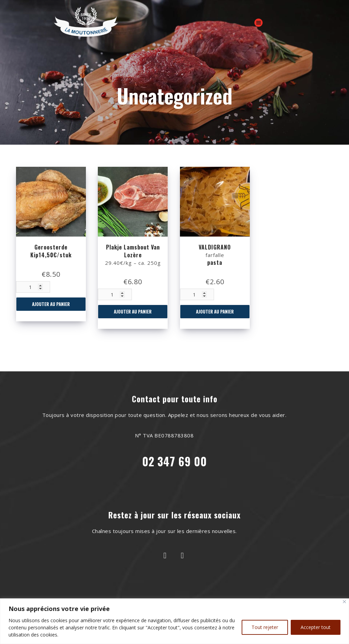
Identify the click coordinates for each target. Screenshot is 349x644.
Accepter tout (316, 627)
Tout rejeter (265, 627)
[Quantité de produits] (33, 287)
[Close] (344, 602)
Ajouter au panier (51, 304)
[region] (174, 621)
